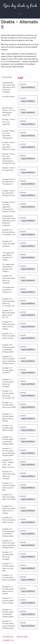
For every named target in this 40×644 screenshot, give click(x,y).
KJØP (21, 78)
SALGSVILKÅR (22, 637)
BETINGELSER (8, 637)
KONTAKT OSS (8, 640)
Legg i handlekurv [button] (28, 87)
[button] (20, 14)
